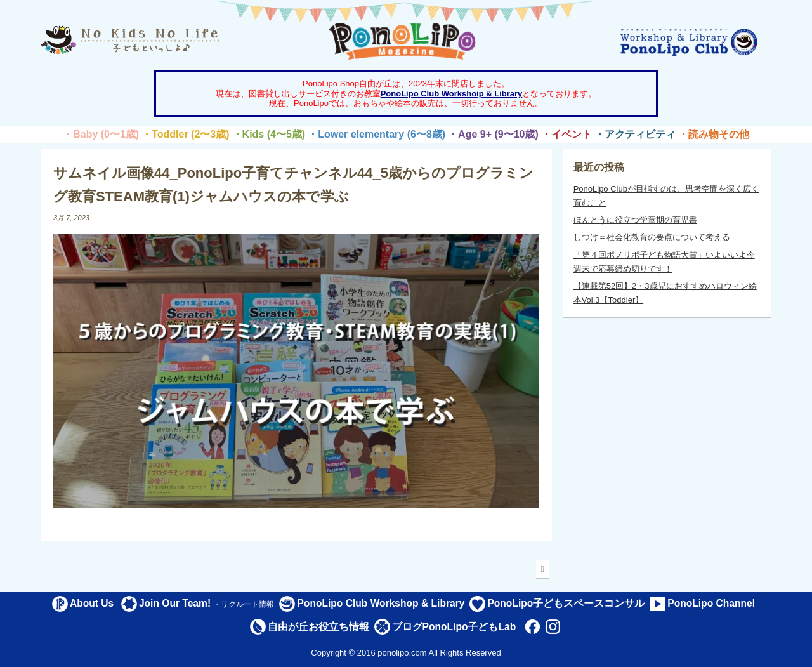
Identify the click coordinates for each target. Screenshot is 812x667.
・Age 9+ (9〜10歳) (493, 134)
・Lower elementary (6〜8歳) (377, 134)
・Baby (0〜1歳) (101, 134)
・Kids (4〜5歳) (269, 134)
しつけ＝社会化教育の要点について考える (652, 237)
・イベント (566, 134)
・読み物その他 (714, 134)
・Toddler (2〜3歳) (185, 134)
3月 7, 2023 (71, 218)
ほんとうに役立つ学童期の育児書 (635, 220)
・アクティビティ (635, 134)
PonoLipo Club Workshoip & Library (452, 94)
